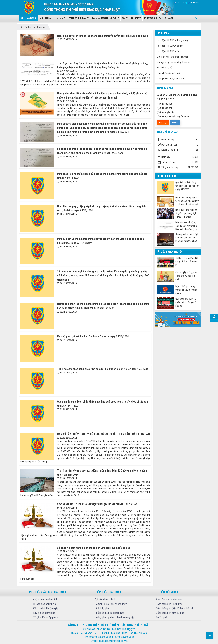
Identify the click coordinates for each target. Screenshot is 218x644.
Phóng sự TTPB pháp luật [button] (159, 18)
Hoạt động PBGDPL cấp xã (169, 51)
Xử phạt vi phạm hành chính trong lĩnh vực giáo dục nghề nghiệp (94, 548)
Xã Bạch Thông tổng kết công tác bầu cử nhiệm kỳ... (187, 261)
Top (210, 636)
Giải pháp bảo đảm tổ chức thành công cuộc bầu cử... (186, 302)
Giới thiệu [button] (45, 18)
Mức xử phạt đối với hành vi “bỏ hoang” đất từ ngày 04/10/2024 (93, 337)
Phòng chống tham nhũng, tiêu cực (173, 62)
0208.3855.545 (103, 637)
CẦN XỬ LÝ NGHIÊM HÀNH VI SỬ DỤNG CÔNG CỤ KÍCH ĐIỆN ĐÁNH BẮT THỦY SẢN (103, 434)
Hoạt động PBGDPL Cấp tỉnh (170, 46)
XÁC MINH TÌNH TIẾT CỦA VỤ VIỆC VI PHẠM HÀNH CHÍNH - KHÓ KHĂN (97, 504)
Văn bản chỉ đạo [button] (79, 19)
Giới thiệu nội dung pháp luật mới (172, 57)
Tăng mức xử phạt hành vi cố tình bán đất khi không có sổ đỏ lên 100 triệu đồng (103, 369)
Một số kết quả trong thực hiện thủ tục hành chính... (186, 290)
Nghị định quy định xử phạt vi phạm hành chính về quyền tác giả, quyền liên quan (103, 36)
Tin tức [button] (60, 19)
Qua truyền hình (166, 112)
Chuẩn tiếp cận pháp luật (169, 73)
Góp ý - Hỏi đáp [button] (132, 19)
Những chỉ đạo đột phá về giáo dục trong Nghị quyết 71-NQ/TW (186, 213)
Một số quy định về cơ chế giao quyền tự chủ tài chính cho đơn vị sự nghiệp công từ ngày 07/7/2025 (186, 226)
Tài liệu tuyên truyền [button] (105, 19)
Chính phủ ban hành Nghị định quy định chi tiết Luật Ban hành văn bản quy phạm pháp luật (187, 238)
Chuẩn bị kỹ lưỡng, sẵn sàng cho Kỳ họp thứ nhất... (186, 276)
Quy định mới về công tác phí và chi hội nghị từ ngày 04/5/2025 (187, 186)
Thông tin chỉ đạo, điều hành (170, 79)
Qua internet (164, 104)
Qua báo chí (164, 108)
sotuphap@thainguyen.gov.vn (112, 641)
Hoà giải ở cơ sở (164, 68)
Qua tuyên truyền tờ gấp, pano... (174, 117)
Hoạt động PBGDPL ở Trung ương (172, 40)
